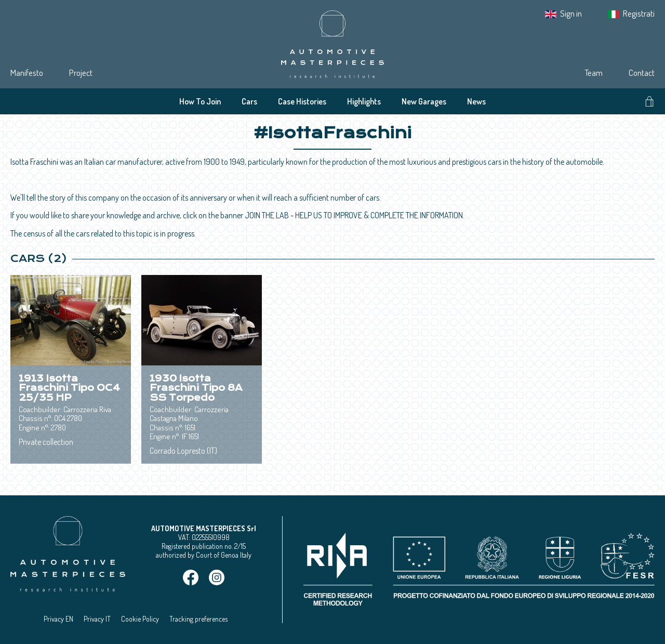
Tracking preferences (198, 619)
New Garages (424, 101)
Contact (642, 73)
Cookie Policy (140, 619)
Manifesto (27, 73)
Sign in (571, 13)
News (476, 101)
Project (81, 73)
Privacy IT (97, 619)
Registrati (639, 13)
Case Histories (302, 101)
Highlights (364, 101)
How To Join (200, 101)
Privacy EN (58, 619)
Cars (249, 101)
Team (594, 73)
